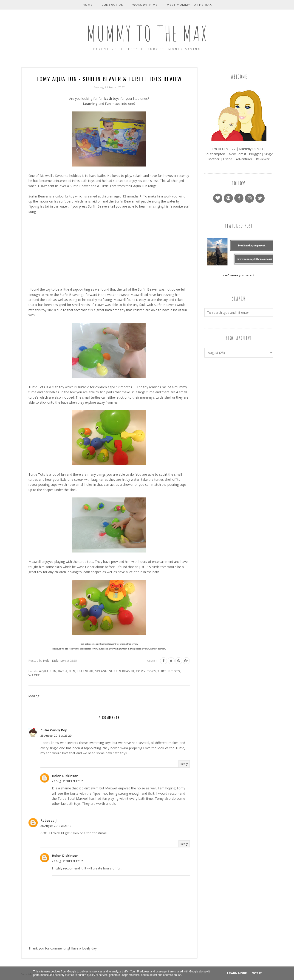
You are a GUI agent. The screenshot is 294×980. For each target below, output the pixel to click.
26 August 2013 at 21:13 (56, 826)
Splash (101, 671)
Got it (257, 973)
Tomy (141, 671)
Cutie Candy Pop (54, 730)
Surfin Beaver (122, 671)
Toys (151, 671)
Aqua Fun (48, 671)
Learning (85, 671)
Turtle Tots (169, 671)
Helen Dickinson (65, 776)
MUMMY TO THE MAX (147, 33)
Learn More (237, 973)
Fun (72, 671)
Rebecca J (48, 820)
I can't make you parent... (239, 275)
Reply (184, 764)
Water (34, 675)
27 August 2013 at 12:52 (67, 781)
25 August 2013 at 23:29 (56, 736)
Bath (62, 671)
